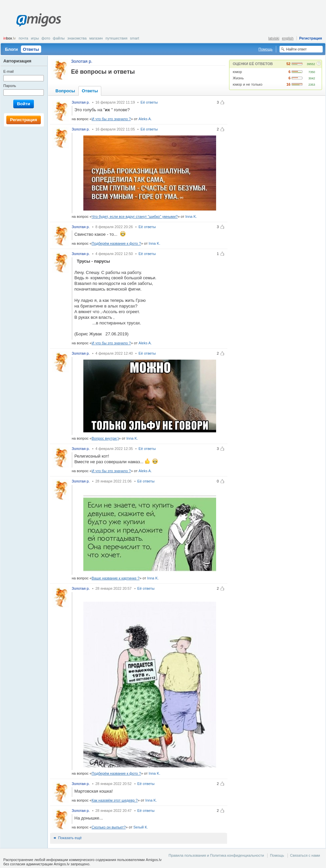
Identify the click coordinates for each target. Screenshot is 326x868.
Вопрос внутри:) (105, 438)
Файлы (59, 38)
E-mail (8, 71)
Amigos (39, 20)
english (288, 38)
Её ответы (149, 102)
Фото (46, 38)
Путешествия (117, 38)
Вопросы (65, 91)
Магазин (96, 38)
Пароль (10, 86)
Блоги (11, 49)
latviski (274, 38)
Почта (23, 38)
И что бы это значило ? (111, 119)
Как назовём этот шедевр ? (115, 800)
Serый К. (141, 827)
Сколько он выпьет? (109, 827)
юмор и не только (247, 84)
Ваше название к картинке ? (116, 578)
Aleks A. (145, 119)
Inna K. (191, 217)
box (9, 38)
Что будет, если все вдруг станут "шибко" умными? (135, 217)
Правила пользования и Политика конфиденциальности (216, 855)
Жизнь (238, 78)
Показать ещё (70, 838)
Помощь (266, 49)
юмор (237, 72)
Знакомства (77, 38)
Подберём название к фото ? (116, 243)
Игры (35, 38)
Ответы (31, 49)
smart (135, 38)
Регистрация (311, 38)
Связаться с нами (305, 855)
